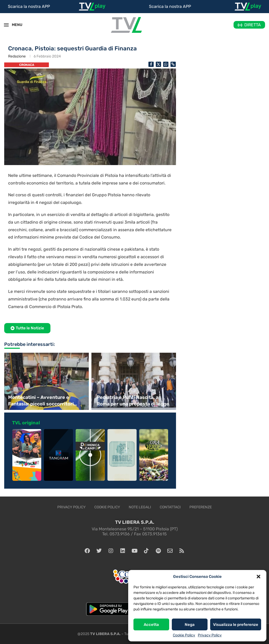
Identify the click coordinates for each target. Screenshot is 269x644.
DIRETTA (253, 25)
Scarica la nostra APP (29, 6)
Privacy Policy (210, 635)
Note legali (140, 507)
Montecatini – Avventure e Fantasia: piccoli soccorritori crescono (41, 401)
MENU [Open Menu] (14, 25)
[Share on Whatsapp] (166, 64)
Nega (190, 625)
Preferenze (201, 507)
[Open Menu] (6, 25)
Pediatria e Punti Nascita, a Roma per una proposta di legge (133, 401)
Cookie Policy (184, 635)
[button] (258, 577)
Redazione (17, 56)
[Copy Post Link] (173, 64)
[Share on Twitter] (158, 64)
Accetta (151, 625)
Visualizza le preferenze (236, 625)
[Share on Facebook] (151, 64)
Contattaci (170, 507)
